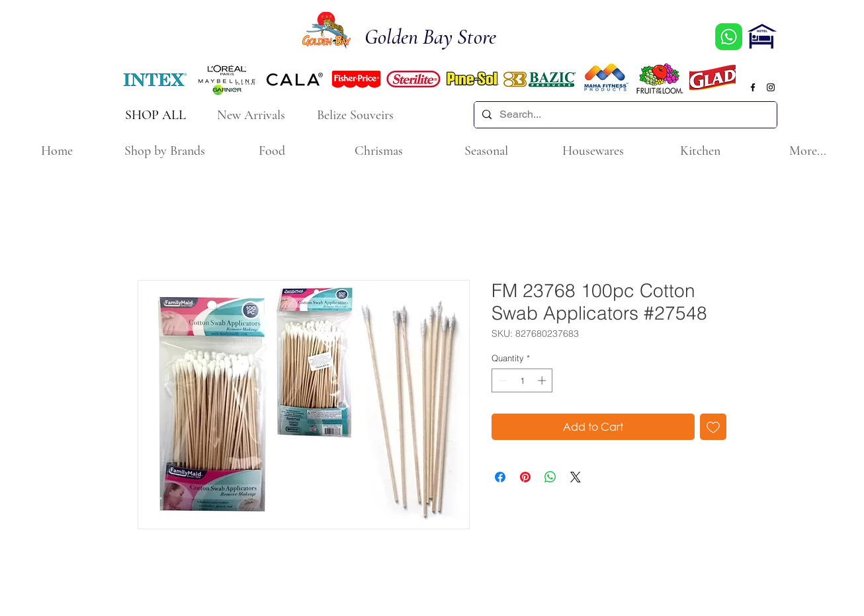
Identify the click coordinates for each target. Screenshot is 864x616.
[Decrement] (501, 380)
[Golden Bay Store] (438, 37)
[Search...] (624, 115)
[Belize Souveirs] (357, 115)
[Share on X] (576, 477)
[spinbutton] (522, 380)
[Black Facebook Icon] (753, 87)
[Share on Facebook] (500, 477)
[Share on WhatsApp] (550, 477)
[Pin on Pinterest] (525, 477)
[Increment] (543, 380)
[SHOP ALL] (156, 115)
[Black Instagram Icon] (771, 87)
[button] (164, 151)
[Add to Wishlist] (713, 427)
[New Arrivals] (252, 115)
